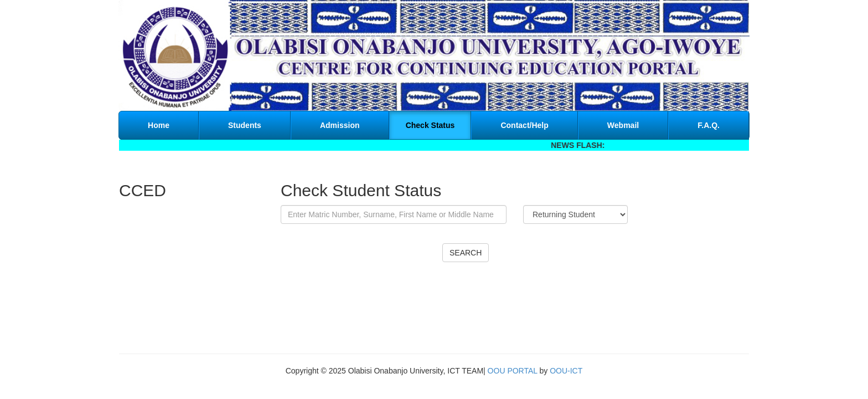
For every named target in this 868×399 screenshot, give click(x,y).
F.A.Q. (709, 125)
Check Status (430, 125)
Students (245, 125)
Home (159, 125)
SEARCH (466, 253)
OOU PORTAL (513, 371)
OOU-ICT (566, 371)
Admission (340, 125)
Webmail (623, 125)
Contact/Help (524, 125)
